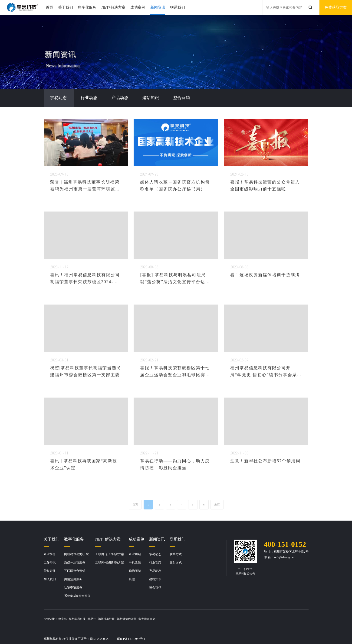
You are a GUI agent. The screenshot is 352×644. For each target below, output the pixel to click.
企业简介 (50, 554)
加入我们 (50, 579)
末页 (217, 504)
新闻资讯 (158, 7)
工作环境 (50, 562)
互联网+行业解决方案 (110, 554)
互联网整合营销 (75, 571)
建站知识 (155, 579)
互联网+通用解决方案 (110, 562)
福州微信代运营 (127, 619)
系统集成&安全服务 (77, 596)
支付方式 (176, 562)
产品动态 (155, 571)
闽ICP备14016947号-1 (131, 639)
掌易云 (92, 619)
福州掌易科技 (77, 619)
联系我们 (178, 7)
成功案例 (138, 7)
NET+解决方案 (113, 7)
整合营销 (155, 588)
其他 (132, 579)
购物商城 (135, 571)
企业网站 (135, 554)
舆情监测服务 (73, 579)
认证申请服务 (73, 588)
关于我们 (66, 7)
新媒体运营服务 (75, 562)
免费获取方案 (336, 7)
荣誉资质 (50, 571)
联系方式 (176, 554)
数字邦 (63, 619)
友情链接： (51, 619)
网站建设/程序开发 (77, 554)
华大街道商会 (147, 619)
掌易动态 (155, 554)
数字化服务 (87, 7)
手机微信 (135, 562)
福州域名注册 (106, 619)
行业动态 (155, 562)
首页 (49, 7)
